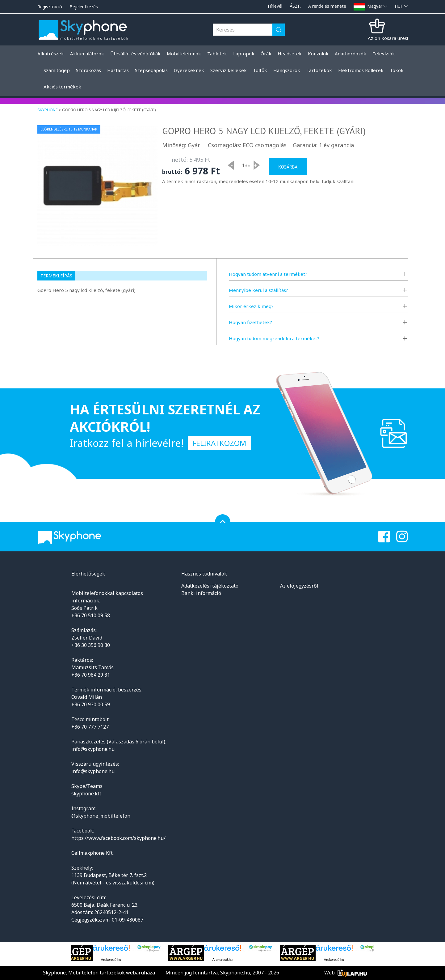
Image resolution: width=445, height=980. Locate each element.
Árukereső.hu (111, 960)
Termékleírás (56, 276)
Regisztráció (50, 7)
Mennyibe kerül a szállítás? (258, 290)
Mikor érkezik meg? (251, 306)
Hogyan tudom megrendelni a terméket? (274, 338)
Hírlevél (275, 6)
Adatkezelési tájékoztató (210, 586)
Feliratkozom (219, 443)
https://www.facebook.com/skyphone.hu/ (118, 838)
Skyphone (48, 110)
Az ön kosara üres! (388, 38)
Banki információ (201, 593)
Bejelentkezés (84, 7)
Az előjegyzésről (299, 586)
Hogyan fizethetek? (250, 322)
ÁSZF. (295, 6)
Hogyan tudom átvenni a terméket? (268, 274)
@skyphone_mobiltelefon (101, 816)
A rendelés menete (327, 6)
